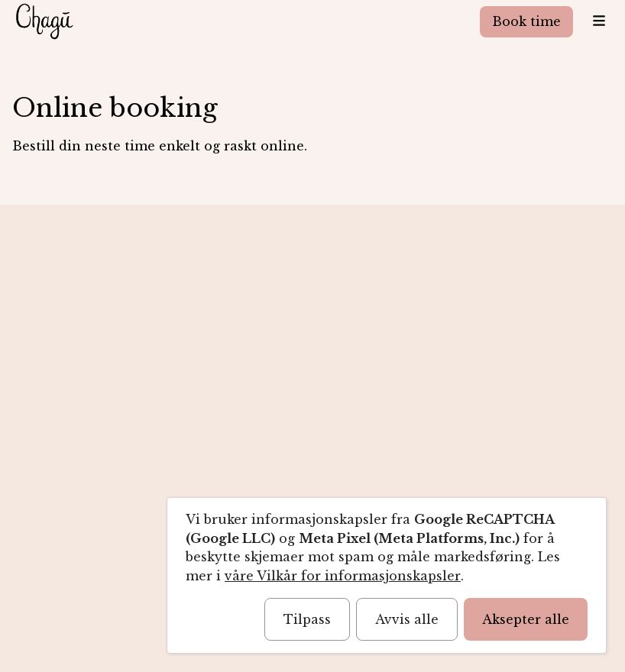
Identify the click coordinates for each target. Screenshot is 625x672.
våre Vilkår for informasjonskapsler (343, 576)
